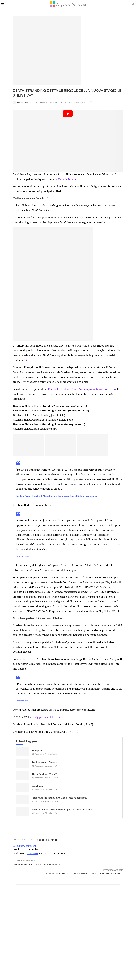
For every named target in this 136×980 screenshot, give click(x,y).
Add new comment (13, 856)
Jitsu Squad (70, 796)
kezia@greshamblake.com (32, 749)
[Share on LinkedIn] (32, 850)
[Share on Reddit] (35, 850)
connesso (20, 863)
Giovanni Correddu (11, 102)
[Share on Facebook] (26, 850)
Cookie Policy (76, 947)
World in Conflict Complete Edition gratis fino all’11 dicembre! (76, 815)
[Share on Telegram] (41, 850)
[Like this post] (23, 850)
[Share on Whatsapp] (38, 850)
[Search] (135, 5)
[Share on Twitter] (29, 850)
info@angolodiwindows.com (73, 932)
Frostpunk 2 (27, 781)
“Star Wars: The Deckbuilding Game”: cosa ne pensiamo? (31, 815)
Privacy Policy (60, 947)
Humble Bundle (68, 167)
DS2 (65, 350)
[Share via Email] (44, 850)
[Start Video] (47, 135)
